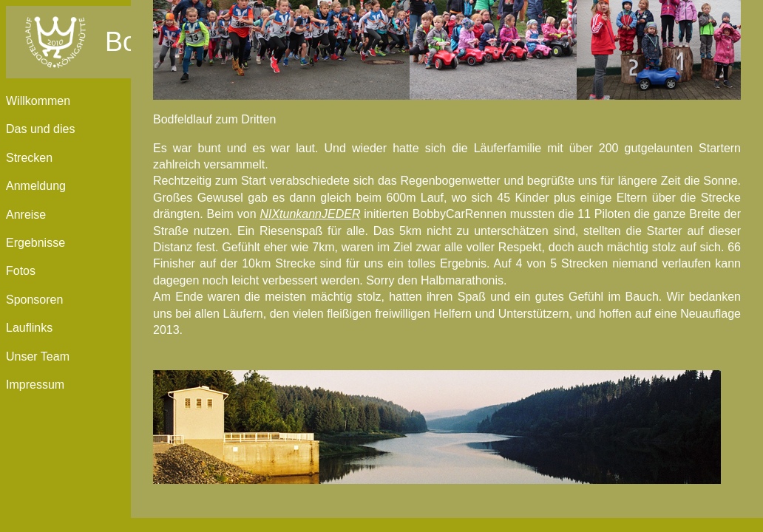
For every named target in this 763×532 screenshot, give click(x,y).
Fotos (21, 271)
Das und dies (40, 129)
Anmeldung (36, 186)
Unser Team (38, 357)
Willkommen (38, 101)
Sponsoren (34, 300)
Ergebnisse (35, 243)
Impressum (35, 385)
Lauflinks (29, 328)
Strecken (29, 158)
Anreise (26, 215)
